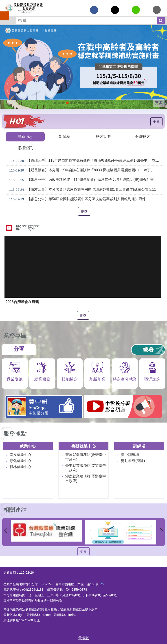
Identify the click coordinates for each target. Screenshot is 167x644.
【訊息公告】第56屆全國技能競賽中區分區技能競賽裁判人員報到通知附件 (77, 199)
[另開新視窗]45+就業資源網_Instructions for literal (108, 103)
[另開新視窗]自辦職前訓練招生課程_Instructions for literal (59, 103)
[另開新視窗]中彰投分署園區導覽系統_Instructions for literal (75, 103)
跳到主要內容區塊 (2, 2)
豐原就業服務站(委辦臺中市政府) (86, 457)
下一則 (161, 531)
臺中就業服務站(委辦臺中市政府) (86, 468)
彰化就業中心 (20, 461)
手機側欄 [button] (2, 13)
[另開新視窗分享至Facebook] (94, 10)
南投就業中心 (20, 455)
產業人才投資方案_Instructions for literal (100, 103)
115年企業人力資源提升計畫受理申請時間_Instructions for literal (63, 103)
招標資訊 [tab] (25, 148)
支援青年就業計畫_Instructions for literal (83, 103)
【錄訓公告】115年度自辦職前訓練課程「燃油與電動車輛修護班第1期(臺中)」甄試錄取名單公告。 (85, 161)
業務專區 (15, 335)
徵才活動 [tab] (104, 137)
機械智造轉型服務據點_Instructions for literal (92, 103)
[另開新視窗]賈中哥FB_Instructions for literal (88, 103)
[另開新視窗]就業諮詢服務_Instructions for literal (79, 103)
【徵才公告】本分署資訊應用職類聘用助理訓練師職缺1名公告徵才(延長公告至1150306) (85, 190)
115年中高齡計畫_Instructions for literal (67, 103)
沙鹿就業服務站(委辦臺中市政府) (86, 479)
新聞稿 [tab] (65, 137)
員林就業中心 (20, 467)
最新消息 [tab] (25, 137)
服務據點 (15, 434)
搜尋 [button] (161, 21)
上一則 (6, 531)
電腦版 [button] (83, 638)
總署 (148, 350)
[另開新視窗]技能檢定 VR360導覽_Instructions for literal (112, 103)
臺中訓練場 (130, 455)
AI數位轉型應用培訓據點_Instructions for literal (96, 103)
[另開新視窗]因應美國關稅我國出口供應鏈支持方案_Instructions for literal (55, 103)
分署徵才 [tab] (143, 137)
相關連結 (15, 510)
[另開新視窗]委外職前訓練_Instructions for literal (104, 103)
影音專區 (27, 228)
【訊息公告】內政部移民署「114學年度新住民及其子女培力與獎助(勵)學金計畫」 (82, 180)
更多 (159, 103)
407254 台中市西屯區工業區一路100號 (73, 584)
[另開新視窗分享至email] (157, 10)
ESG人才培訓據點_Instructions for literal (71, 103)
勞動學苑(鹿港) (133, 461)
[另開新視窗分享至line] (136, 10)
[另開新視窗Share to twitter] (115, 10)
